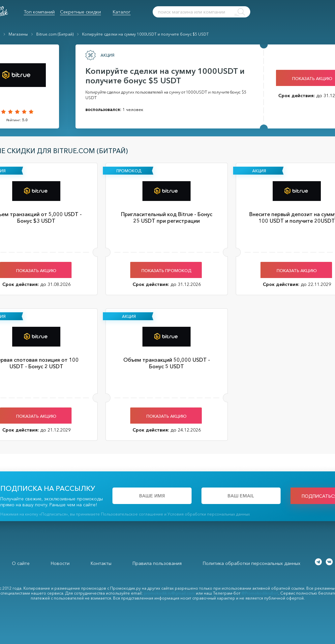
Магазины (18, 34)
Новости (60, 563)
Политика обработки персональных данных (252, 563)
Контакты (101, 563)
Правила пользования (157, 563)
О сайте (21, 563)
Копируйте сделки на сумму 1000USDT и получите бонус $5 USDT (145, 34)
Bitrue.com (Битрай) (55, 34)
